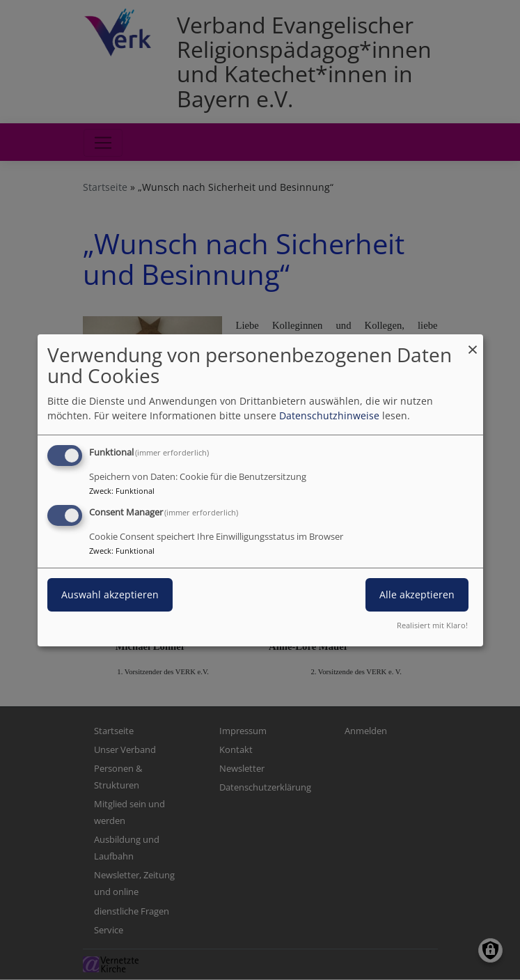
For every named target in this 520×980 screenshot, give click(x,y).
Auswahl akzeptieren (110, 594)
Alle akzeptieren (417, 594)
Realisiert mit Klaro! (432, 625)
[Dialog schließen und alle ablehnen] (473, 342)
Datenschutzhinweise (329, 415)
